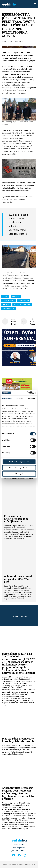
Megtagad (19, 474)
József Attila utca (9, 308)
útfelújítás (6, 304)
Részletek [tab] (19, 398)
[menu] (35, 4)
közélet (5, 296)
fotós (32, 319)
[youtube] (14, 855)
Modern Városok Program (22, 304)
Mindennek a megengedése (19, 462)
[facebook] (19, 855)
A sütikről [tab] (31, 398)
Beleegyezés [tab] (7, 398)
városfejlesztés (24, 300)
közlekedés (16, 296)
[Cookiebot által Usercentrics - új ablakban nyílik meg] (27, 393)
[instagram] (25, 855)
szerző (13, 319)
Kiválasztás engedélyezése (19, 468)
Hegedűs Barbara (9, 300)
